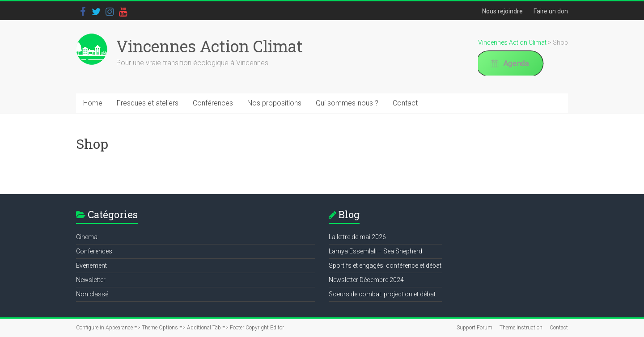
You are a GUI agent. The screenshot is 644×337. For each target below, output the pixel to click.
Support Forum (475, 328)
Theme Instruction (521, 328)
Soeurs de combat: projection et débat (382, 294)
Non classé (92, 294)
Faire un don (551, 11)
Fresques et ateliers (148, 103)
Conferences (94, 251)
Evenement (91, 265)
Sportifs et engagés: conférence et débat (385, 265)
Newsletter (91, 280)
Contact (405, 103)
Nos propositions (274, 103)
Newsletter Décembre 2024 (366, 280)
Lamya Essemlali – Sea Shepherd (375, 251)
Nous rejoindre (502, 11)
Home (93, 103)
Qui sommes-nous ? (347, 103)
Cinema (87, 237)
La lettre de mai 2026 (357, 237)
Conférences (213, 103)
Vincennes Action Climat (210, 46)
